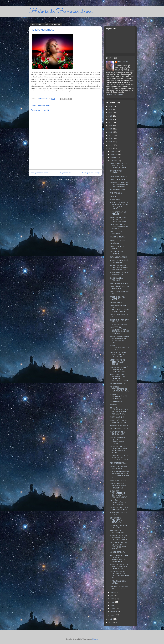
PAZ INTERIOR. (116, 193)
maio (113, 602)
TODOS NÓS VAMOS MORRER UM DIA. (118, 421)
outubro (114, 158)
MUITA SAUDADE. (117, 417)
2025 (111, 109)
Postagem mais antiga (91, 173)
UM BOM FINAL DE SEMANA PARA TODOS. (117, 362)
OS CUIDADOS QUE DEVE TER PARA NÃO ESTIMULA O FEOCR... (118, 440)
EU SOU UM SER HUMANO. (117, 253)
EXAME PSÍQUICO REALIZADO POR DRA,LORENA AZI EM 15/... (119, 575)
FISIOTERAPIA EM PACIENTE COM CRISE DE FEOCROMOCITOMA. (119, 378)
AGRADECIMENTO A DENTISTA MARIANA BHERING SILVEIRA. (119, 268)
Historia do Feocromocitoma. (61, 11)
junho (113, 599)
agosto (113, 592)
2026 (111, 106)
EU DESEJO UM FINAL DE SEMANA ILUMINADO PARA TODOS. (119, 546)
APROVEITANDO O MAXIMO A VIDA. (117, 531)
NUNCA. (113, 196)
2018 (111, 132)
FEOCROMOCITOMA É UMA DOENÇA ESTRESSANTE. (119, 369)
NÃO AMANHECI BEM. (119, 176)
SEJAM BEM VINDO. (118, 384)
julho (113, 595)
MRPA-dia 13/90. (116, 401)
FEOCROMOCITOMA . (119, 463)
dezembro (114, 151)
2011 (111, 622)
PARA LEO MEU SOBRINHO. (116, 233)
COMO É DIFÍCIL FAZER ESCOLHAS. (119, 287)
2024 (111, 113)
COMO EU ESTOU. (117, 240)
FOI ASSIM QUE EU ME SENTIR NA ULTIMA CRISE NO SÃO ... (119, 567)
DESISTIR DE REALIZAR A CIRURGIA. (116, 520)
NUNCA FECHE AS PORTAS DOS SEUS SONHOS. (119, 226)
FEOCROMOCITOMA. (118, 481)
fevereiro (114, 612)
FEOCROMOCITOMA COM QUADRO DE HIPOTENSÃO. (118, 486)
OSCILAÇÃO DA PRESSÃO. (116, 279)
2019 (111, 129)
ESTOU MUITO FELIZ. (119, 257)
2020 (111, 126)
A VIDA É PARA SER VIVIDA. (118, 582)
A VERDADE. (115, 200)
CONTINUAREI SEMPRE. (116, 172)
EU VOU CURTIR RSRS (119, 429)
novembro (114, 154)
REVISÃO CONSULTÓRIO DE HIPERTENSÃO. (118, 502)
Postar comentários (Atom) (68, 179)
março (113, 609)
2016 (111, 139)
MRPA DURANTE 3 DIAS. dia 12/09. (117, 433)
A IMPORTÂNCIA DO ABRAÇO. (118, 213)
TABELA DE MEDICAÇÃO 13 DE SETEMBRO (119, 396)
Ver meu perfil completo (115, 95)
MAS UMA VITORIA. (118, 190)
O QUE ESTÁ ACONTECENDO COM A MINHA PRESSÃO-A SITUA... (119, 494)
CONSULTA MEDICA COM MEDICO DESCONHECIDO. (118, 219)
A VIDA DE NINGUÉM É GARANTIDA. (119, 261)
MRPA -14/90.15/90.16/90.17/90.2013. (119, 347)
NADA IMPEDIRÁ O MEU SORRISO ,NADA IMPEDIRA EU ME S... (120, 538)
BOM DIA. (114, 405)
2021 (111, 122)
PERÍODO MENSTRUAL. (119, 283)
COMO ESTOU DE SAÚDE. (117, 248)
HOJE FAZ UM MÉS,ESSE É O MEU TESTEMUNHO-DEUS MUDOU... (119, 330)
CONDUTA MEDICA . (118, 179)
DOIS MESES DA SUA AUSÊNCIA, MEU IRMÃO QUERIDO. (119, 166)
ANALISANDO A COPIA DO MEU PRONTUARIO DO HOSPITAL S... (119, 558)
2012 (111, 619)
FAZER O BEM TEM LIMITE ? (118, 298)
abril (112, 605)
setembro (114, 161)
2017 (111, 135)
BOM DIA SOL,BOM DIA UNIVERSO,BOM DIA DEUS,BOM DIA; (119, 185)
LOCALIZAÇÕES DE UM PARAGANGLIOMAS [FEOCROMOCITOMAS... (119, 474)
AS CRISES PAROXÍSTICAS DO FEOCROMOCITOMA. (119, 389)
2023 (111, 116)
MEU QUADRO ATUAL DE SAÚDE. (119, 526)
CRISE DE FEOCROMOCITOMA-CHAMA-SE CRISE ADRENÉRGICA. (119, 411)
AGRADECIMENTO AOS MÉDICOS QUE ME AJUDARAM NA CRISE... (119, 339)
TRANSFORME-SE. (117, 237)
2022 (111, 119)
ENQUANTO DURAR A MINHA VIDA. (119, 467)
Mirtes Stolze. (123, 62)
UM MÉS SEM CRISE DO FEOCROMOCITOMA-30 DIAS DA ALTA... (119, 309)
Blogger (95, 639)
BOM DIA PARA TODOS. (119, 426)
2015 (111, 142)
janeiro (113, 615)
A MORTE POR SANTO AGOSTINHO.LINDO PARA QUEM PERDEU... (119, 206)
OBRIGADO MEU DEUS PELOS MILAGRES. (119, 509)
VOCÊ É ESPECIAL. (118, 552)
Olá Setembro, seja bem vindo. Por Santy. (119, 587)
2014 (111, 145)
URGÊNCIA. (115, 243)
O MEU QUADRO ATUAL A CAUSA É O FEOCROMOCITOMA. (119, 458)
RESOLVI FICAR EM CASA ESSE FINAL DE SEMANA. (118, 355)
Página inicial (66, 173)
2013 (111, 148)
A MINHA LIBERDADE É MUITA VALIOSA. (119, 274)
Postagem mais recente (40, 173)
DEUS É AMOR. (116, 302)
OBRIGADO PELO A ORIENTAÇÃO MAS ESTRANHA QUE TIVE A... (119, 449)
